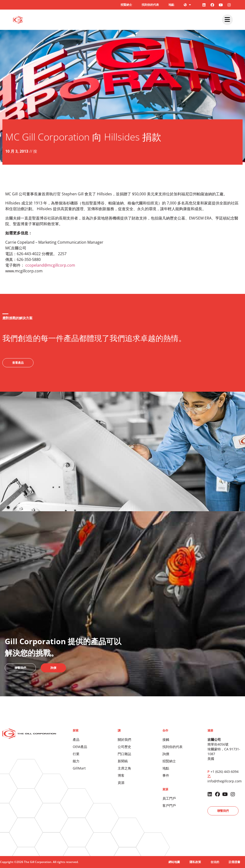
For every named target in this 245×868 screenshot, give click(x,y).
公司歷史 (124, 747)
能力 (76, 761)
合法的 (215, 862)
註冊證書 (234, 862)
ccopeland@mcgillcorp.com (50, 265)
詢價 (166, 754)
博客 (121, 775)
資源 (121, 783)
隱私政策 (195, 862)
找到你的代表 (150, 5)
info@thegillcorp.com (225, 781)
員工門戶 (169, 798)
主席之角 (124, 768)
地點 (171, 5)
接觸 (166, 739)
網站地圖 (174, 862)
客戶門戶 (169, 805)
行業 (76, 754)
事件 (166, 775)
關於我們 (124, 739)
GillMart (79, 768)
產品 (76, 739)
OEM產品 (80, 747)
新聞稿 (123, 761)
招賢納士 (126, 5)
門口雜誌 (124, 754)
